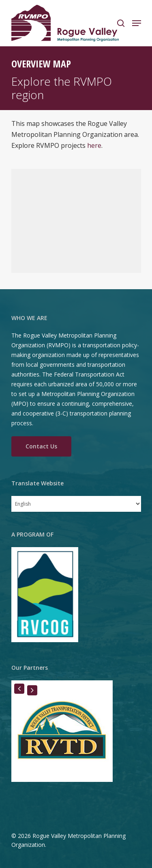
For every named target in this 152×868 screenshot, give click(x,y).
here (94, 145)
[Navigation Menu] (137, 23)
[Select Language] (76, 504)
